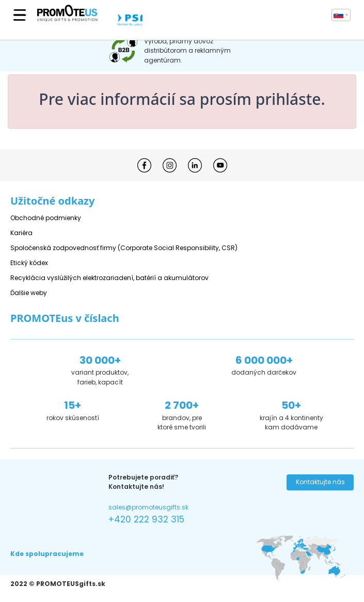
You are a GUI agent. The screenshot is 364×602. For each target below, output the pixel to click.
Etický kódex (29, 263)
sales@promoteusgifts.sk (148, 507)
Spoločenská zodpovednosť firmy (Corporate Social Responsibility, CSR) (124, 248)
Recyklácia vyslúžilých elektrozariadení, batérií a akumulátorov (109, 278)
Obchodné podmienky (46, 218)
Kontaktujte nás (320, 482)
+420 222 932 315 (146, 519)
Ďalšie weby (29, 293)
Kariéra (21, 233)
